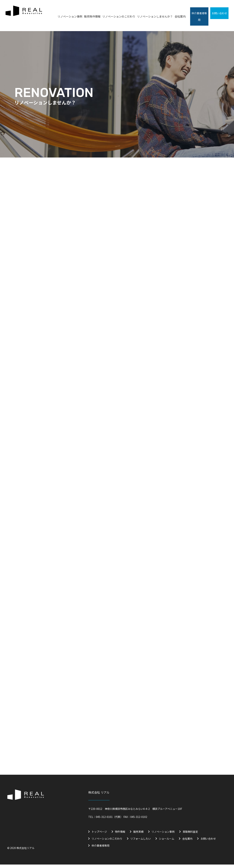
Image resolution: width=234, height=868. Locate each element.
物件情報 (120, 835)
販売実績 (138, 835)
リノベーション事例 (70, 16)
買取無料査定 (190, 835)
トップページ (99, 835)
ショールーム (167, 842)
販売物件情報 (92, 16)
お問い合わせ (208, 842)
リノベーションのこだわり (119, 16)
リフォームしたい (141, 842)
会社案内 (180, 16)
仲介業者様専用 (101, 849)
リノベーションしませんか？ (155, 16)
